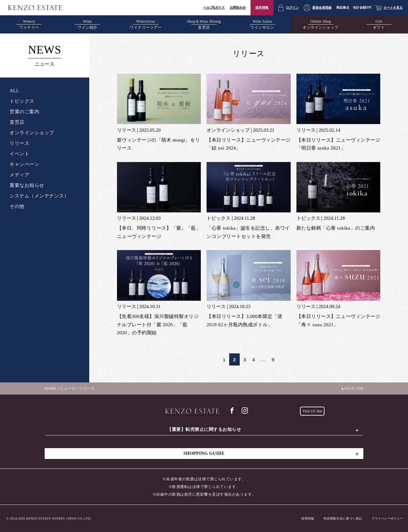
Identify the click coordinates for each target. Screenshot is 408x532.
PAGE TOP (354, 388)
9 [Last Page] (273, 360)
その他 (17, 206)
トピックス (22, 101)
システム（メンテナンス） (39, 196)
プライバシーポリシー (387, 518)
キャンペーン (24, 164)
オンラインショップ (32, 133)
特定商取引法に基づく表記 (343, 518)
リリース (19, 143)
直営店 (17, 122)
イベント (19, 154)
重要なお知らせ (27, 185)
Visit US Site (312, 411)
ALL (15, 91)
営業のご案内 (24, 112)
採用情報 (262, 7)
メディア (19, 175)
